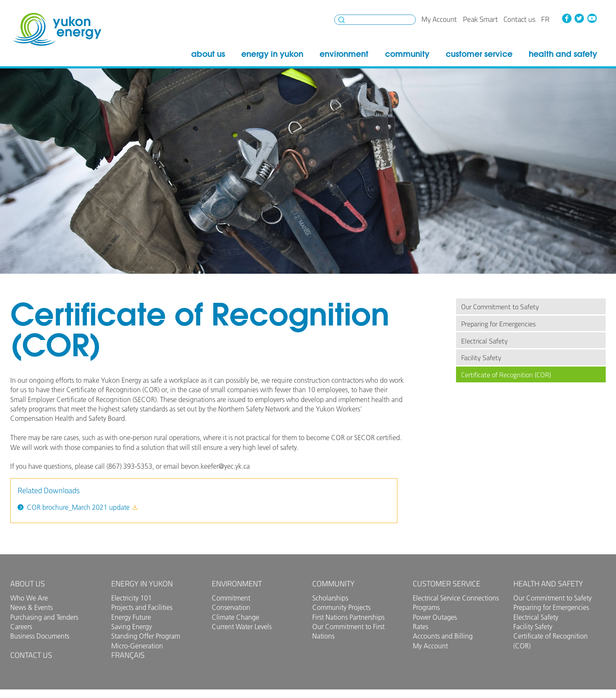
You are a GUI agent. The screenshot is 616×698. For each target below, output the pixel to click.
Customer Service (479, 54)
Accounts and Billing (443, 636)
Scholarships (330, 598)
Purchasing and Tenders (44, 617)
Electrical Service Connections (456, 598)
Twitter (579, 18)
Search (342, 20)
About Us (208, 54)
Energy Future (131, 617)
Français (128, 655)
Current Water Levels (242, 627)
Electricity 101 (132, 598)
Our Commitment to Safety (500, 307)
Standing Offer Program (146, 636)
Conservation (231, 607)
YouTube (592, 18)
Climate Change (235, 617)
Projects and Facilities (142, 607)
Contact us (520, 19)
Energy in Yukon (272, 54)
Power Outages (435, 617)
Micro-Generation (137, 646)
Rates (421, 627)
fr (545, 19)
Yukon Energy (57, 29)
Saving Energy (132, 627)
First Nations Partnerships (348, 617)
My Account (439, 19)
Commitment (231, 598)
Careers (21, 627)
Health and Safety (563, 54)
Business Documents (40, 636)
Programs (426, 607)
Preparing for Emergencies (498, 324)
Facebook (566, 18)
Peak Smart (480, 19)
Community (407, 54)
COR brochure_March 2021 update (83, 507)
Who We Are (29, 598)
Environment (344, 54)
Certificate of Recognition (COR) (506, 375)
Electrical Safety (484, 341)
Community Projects (341, 607)
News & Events (31, 607)
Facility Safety (481, 358)
